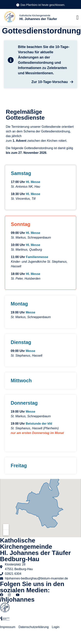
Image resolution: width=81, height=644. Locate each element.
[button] (78, 17)
